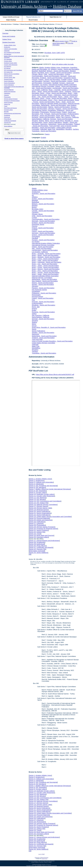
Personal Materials (9, 90)
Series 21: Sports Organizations (40, 513)
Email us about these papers (14, 138)
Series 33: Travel (35, 534)
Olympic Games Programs (11, 99)
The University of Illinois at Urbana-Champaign (46, 866)
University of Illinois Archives (24, 6)
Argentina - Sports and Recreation (44, 194)
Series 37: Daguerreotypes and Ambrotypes (44, 541)
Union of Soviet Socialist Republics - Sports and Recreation (55, 127)
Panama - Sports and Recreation (67, 109)
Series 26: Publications (37, 522)
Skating (41, 121)
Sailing (58, 117)
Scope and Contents (9, 36)
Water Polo (51, 129)
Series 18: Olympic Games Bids (40, 508)
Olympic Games (8, 76)
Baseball (35, 71)
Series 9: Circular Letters (38, 493)
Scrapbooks (7, 115)
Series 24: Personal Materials (39, 518)
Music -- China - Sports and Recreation (54, 93)
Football (64, 79)
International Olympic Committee (43, 86)
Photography (45, 112)
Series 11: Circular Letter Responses (42, 496)
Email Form (44, 859)
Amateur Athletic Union (10, 45)
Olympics (51, 109)
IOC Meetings (8, 67)
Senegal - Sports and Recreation (61, 119)
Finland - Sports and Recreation (49, 79)
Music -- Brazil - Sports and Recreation (45, 92)
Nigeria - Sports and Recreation (59, 107)
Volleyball (43, 129)
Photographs (7, 97)
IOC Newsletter (8, 59)
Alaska (41, 67)
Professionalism (73, 114)
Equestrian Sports (70, 78)
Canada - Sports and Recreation (61, 73)
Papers (47, 134)
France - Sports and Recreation (43, 231)
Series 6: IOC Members (37, 487)
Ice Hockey (44, 85)
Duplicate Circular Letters (11, 63)
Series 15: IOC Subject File (38, 503)
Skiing (47, 121)
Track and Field (54, 126)
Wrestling (69, 129)
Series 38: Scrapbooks (37, 542)
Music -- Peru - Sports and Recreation (61, 100)
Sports (45, 122)
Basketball (42, 71)
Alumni (36, 24)
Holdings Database (67, 6)
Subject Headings (11, 20)
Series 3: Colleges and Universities (41, 482)
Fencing (35, 79)
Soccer (52, 121)
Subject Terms (7, 39)
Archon (40, 865)
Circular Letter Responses (11, 65)
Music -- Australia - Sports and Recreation (63, 90)
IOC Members (8, 54)
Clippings (6, 95)
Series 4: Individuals (36, 484)
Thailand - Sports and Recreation (43, 338)
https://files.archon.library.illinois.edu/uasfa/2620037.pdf (55, 375)
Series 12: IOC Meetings (38, 498)
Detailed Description (9, 42)
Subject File (7, 104)
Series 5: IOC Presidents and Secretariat (43, 486)
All (30, 554)
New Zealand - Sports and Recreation (45, 281)
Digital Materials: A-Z (55, 17)
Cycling (67, 74)
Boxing (34, 73)
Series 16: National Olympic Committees (43, 505)
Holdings (16, 24)
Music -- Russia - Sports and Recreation (46, 272)
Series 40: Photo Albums (38, 546)
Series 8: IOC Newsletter (38, 491)
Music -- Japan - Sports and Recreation (45, 266)
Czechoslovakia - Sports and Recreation (46, 76)
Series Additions (8, 126)
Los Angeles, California (40, 90)
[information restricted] (37, 551)
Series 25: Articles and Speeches (40, 520)
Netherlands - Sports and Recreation (54, 105)
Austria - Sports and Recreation (68, 69)
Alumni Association (26, 24)
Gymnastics (47, 83)
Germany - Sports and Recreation (55, 81)
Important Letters (8, 110)
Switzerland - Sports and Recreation (61, 124)
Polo (42, 114)
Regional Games (8, 79)
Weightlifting (60, 129)
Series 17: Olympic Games (38, 506)
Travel (6, 106)
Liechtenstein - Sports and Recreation (65, 88)
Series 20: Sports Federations (39, 511)
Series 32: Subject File (37, 532)
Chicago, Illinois (37, 74)
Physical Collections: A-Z (33, 17)
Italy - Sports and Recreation (42, 88)
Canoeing (76, 73)
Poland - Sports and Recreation (43, 298)
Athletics (54, 69)
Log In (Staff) (41, 854)
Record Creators (33, 20)
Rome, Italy (60, 116)
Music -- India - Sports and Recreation (45, 260)
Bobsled (73, 71)
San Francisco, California (70, 117)
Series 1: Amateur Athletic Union (40, 479)
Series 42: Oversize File (37, 549)
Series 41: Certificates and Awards (41, 547)
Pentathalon (52, 110)
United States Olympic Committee (43, 343)
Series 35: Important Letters (39, 537)
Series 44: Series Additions (38, 553)
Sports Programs (8, 102)
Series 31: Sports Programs (39, 530)
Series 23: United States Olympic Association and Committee (50, 517)
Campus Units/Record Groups (11, 17)
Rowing (67, 116)
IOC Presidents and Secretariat (12, 52)
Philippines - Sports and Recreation (44, 293)
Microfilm (6, 112)
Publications (7, 93)
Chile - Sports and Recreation (54, 74)
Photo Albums (8, 119)
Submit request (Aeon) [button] (61, 41)
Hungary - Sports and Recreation (43, 240)
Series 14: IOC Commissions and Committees (45, 501)
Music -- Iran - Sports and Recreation (45, 97)
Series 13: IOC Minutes (37, 499)
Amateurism (7, 47)
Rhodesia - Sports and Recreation (43, 116)
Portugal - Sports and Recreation (56, 114)
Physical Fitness (55, 112)
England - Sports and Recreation (51, 78)
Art (49, 69)
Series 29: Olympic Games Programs (42, 527)
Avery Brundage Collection (47, 24)
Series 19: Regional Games (39, 510)
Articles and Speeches (10, 92)
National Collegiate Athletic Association (54, 104)
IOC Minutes (7, 68)
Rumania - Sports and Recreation (43, 117)
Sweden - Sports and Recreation (43, 333)
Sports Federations (9, 81)
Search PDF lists (77, 11)
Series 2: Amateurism (36, 481)
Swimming (44, 124)
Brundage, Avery (43, 73)
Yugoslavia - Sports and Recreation (44, 131)
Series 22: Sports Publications (39, 515)
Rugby (73, 116)
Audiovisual (7, 117)
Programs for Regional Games (12, 101)
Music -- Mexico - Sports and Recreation (46, 269)
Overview (5, 33)
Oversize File (7, 123)
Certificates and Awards (10, 121)
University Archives (6, 24)
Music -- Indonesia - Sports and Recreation (63, 95)
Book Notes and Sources (10, 108)
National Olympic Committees (12, 74)
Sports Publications (9, 85)
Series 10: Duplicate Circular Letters (41, 494)
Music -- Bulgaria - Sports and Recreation (46, 257)
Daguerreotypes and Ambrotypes (13, 113)
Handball (55, 83)
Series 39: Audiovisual (37, 544)
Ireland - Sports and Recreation (66, 86)
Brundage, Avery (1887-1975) (55, 53)
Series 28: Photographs (37, 525)
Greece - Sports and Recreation (43, 235)
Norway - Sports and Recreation (43, 285)
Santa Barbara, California (41, 119)
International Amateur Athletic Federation (63, 85)
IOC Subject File (8, 72)
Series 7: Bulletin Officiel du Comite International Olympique (50, 489)
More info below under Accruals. (63, 64)
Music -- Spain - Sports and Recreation (45, 274)
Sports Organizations (9, 83)
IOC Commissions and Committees (13, 70)
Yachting (76, 129)
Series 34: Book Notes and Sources (41, 535)
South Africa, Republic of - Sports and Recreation (49, 327)
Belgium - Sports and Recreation (58, 71)
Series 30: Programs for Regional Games (43, 529)
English (43, 138)
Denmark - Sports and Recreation (43, 221)
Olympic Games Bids (10, 77)
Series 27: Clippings (36, 523)
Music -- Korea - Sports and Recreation (54, 98)
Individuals (7, 51)
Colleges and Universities (11, 49)
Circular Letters (8, 61)
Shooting (35, 121)
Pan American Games (39, 110)
